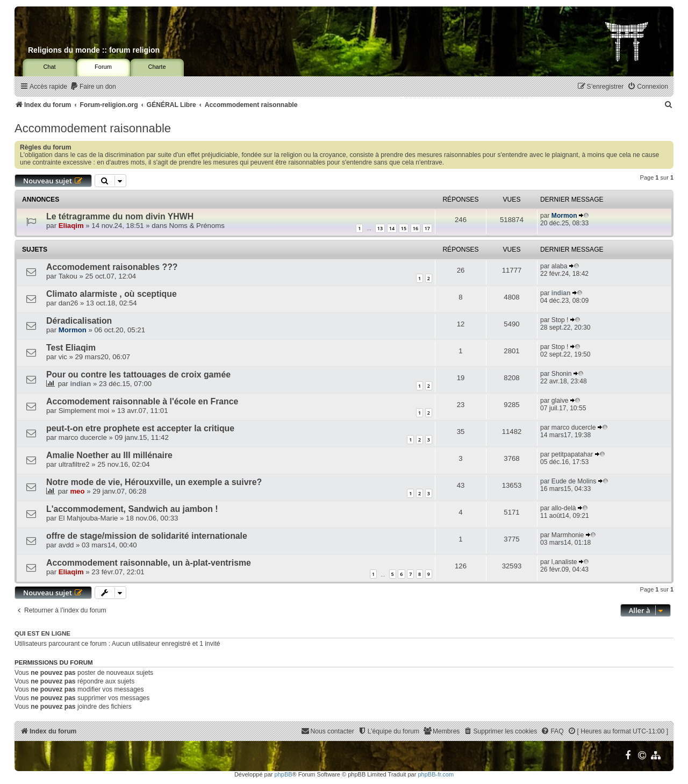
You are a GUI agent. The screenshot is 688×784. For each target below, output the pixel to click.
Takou (68, 276)
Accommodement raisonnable (93, 128)
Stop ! (560, 320)
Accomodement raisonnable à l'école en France (142, 401)
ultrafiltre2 (74, 464)
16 (415, 228)
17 (427, 228)
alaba (560, 266)
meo (77, 491)
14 (392, 228)
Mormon (564, 216)
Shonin (562, 374)
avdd (66, 545)
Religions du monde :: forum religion (94, 50)
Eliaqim (71, 226)
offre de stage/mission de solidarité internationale (147, 536)
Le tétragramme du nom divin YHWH (120, 216)
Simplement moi (84, 411)
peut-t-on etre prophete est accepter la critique (140, 428)
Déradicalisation (79, 321)
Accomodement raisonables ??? (112, 267)
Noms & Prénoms (197, 226)
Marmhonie (568, 535)
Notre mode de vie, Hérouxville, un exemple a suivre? (154, 482)
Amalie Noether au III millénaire (109, 455)
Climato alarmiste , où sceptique (112, 294)
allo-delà (564, 508)
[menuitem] (93, 87)
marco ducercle (83, 437)
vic (63, 357)
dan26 (69, 303)
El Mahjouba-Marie (88, 518)
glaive (560, 401)
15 (404, 228)
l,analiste (564, 562)
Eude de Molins (574, 481)
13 (380, 228)
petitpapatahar (572, 454)
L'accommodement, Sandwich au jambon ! (132, 509)
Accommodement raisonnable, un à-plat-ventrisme (149, 563)
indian (561, 293)
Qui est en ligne (42, 633)
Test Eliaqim (71, 348)
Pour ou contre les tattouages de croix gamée (138, 375)
